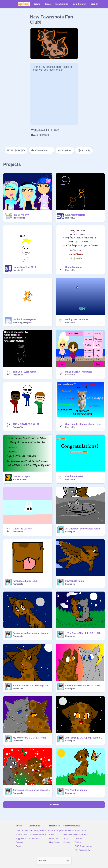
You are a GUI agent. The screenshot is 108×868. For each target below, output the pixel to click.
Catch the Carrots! (23, 529)
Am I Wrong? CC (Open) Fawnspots (84, 738)
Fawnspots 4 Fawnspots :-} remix (31, 633)
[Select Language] (54, 861)
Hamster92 (70, 218)
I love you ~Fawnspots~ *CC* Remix (84, 685)
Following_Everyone (22, 322)
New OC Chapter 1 (23, 476)
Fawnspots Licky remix (25, 581)
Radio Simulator (74, 267)
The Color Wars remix (24, 372)
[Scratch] (24, 4)
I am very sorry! (21, 215)
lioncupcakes (19, 218)
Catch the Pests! (74, 476)
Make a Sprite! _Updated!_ (79, 372)
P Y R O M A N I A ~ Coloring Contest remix (32, 685)
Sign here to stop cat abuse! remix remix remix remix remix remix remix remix (84, 424)
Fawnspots (70, 532)
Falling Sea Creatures (77, 319)
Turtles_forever (20, 479)
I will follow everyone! (24, 319)
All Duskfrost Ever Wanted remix (83, 529)
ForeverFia (70, 270)
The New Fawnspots (76, 790)
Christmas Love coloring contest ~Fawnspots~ (32, 790)
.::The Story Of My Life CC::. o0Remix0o (84, 633)
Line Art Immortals (75, 215)
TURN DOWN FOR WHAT (26, 424)
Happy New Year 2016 (24, 267)
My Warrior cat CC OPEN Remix (30, 738)
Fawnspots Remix (75, 581)
